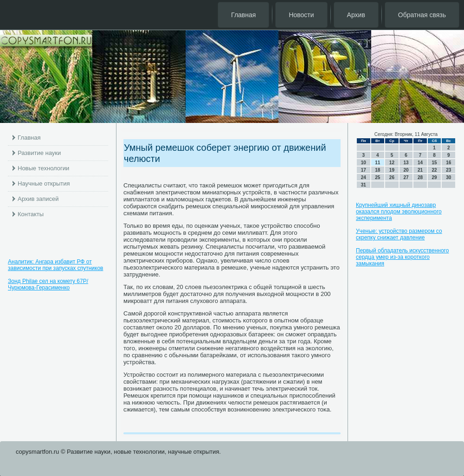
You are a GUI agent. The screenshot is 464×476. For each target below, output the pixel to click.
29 (435, 177)
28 (420, 177)
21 (420, 170)
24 (364, 177)
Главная (243, 15)
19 (392, 170)
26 (392, 177)
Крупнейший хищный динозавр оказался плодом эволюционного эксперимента (399, 212)
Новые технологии (43, 168)
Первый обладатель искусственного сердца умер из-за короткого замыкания (402, 257)
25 (377, 177)
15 (435, 163)
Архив (356, 15)
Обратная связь (422, 15)
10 (364, 163)
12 (392, 163)
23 (448, 170)
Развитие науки (39, 153)
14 (420, 163)
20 (406, 170)
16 (448, 163)
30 (448, 177)
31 (364, 185)
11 (377, 163)
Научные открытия (44, 183)
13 (406, 163)
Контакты (31, 214)
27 (406, 177)
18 (377, 170)
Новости (301, 15)
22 (435, 170)
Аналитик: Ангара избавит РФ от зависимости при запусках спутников (55, 265)
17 (364, 170)
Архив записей (38, 199)
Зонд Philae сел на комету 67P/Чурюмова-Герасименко (48, 284)
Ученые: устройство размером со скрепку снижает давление (399, 234)
